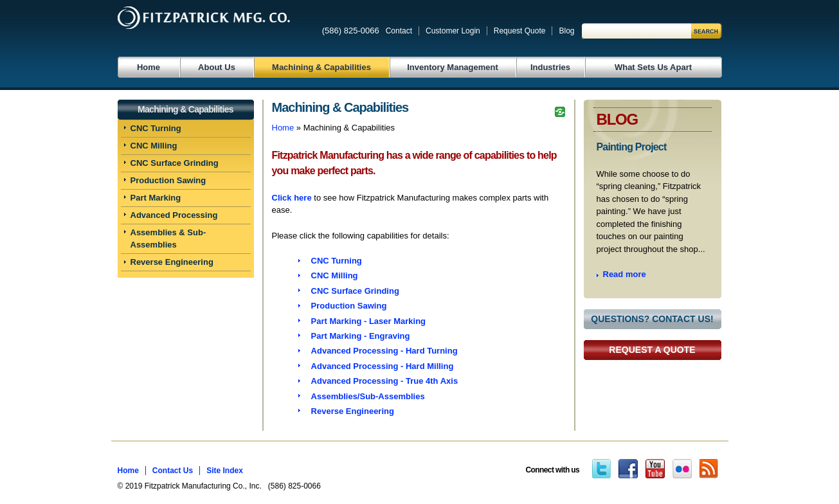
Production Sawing (168, 180)
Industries (550, 67)
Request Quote (520, 31)
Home (149, 67)
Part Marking (156, 198)
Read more (625, 274)
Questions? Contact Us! (652, 319)
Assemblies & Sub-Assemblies (168, 239)
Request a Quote (652, 350)
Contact (399, 31)
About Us (217, 67)
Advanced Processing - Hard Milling (383, 366)
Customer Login (453, 31)
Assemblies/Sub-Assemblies (368, 396)
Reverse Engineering (172, 262)
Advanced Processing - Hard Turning (384, 351)
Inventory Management (453, 67)
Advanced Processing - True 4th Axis (385, 381)
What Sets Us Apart (653, 67)
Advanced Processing (174, 215)
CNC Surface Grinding (175, 163)
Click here (292, 198)
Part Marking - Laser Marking (368, 321)
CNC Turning (156, 128)
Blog (566, 31)
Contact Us (173, 471)
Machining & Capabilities (321, 67)
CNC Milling (154, 146)
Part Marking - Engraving (361, 336)
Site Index (225, 471)
